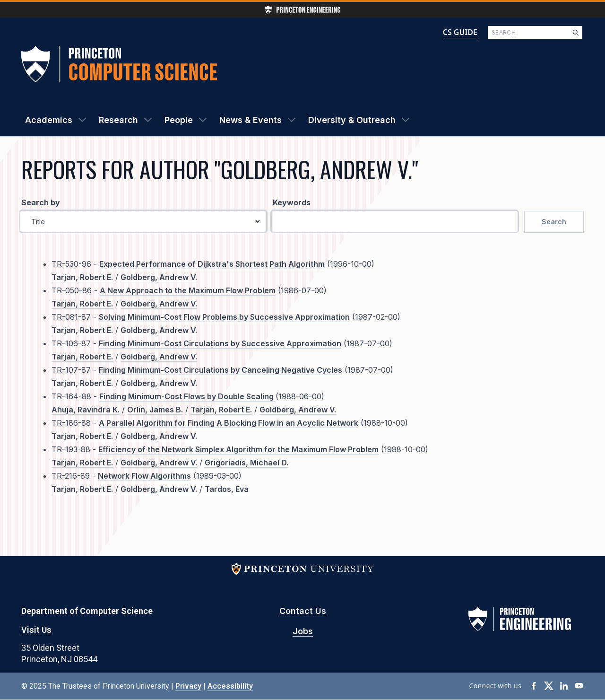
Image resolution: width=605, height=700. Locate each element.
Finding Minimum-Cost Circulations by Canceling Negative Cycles (220, 370)
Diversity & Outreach (352, 120)
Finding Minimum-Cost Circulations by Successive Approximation (220, 343)
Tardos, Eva (227, 489)
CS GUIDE (460, 32)
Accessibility (230, 686)
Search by (41, 202)
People (179, 120)
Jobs (303, 631)
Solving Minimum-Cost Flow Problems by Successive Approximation (224, 317)
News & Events (251, 120)
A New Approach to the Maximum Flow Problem (188, 290)
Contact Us (303, 611)
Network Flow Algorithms (144, 476)
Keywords (292, 202)
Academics (49, 120)
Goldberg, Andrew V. (159, 277)
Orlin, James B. (155, 410)
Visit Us (36, 630)
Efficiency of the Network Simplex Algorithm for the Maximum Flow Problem (238, 449)
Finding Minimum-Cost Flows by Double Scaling (187, 396)
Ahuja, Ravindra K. (86, 410)
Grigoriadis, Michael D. (246, 463)
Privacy (188, 686)
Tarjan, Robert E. (82, 277)
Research (118, 120)
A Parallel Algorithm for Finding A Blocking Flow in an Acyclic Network (229, 423)
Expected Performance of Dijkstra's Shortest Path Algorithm (212, 264)
